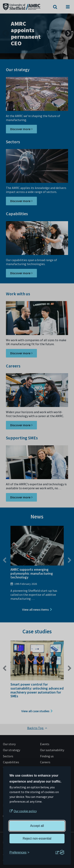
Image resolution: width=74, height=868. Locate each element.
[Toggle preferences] (19, 852)
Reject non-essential (37, 838)
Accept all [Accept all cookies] (37, 826)
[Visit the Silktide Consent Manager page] (60, 852)
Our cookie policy (25, 811)
